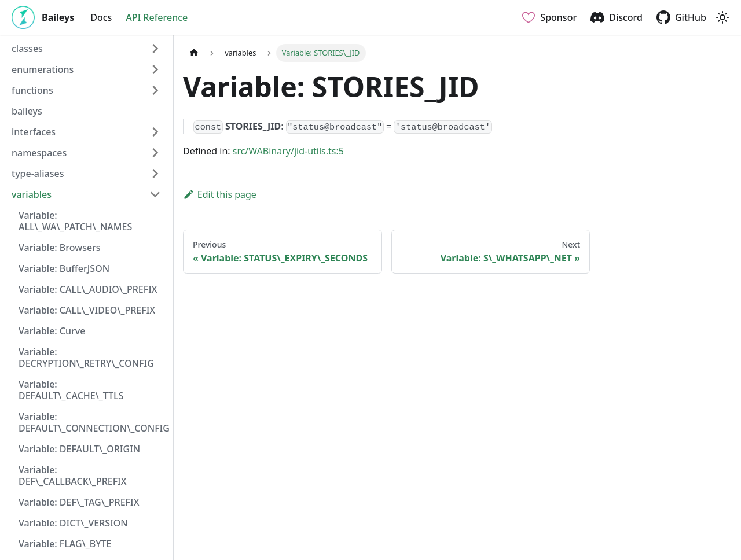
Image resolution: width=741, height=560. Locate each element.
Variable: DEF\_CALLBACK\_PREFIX (73, 476)
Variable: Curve (52, 331)
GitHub (691, 17)
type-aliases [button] (38, 174)
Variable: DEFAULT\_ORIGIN (79, 449)
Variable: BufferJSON (64, 268)
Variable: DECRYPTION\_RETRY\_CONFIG (86, 358)
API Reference (157, 17)
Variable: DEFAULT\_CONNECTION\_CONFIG (93, 422)
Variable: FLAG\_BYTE (65, 544)
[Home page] (194, 53)
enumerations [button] (43, 69)
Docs (101, 17)
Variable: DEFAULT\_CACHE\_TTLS (71, 390)
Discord (626, 17)
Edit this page (220, 194)
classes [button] (27, 49)
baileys (27, 111)
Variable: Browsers (60, 248)
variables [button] (32, 194)
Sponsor (558, 17)
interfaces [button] (34, 132)
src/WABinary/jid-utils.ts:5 (288, 151)
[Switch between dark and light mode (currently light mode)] (722, 17)
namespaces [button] (39, 153)
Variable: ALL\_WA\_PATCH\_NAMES (75, 221)
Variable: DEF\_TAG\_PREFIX (79, 502)
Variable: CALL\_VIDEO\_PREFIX (87, 310)
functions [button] (32, 90)
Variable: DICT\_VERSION (73, 523)
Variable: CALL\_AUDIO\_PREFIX (88, 289)
